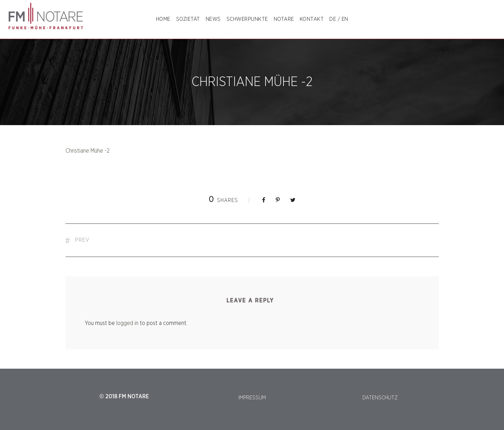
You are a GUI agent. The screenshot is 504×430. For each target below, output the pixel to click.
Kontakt (312, 19)
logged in (127, 323)
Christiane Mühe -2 (88, 151)
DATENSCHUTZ (380, 398)
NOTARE (284, 19)
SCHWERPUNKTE (247, 19)
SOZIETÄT (188, 19)
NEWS (213, 19)
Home (163, 19)
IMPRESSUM (252, 398)
